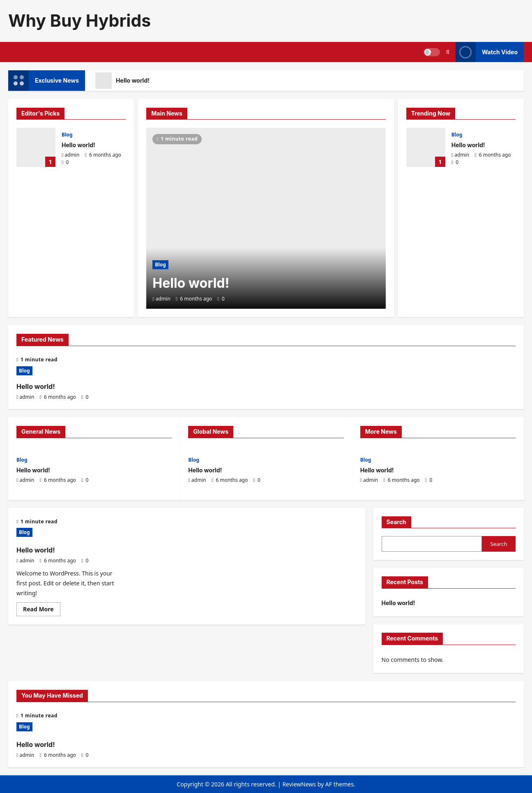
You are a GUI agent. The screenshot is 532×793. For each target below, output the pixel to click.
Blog (67, 135)
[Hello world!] (266, 218)
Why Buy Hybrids (79, 21)
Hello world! (122, 81)
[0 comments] (65, 162)
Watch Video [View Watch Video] (487, 52)
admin (72, 155)
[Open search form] (448, 52)
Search (396, 522)
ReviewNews (299, 784)
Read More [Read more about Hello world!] (42, 610)
